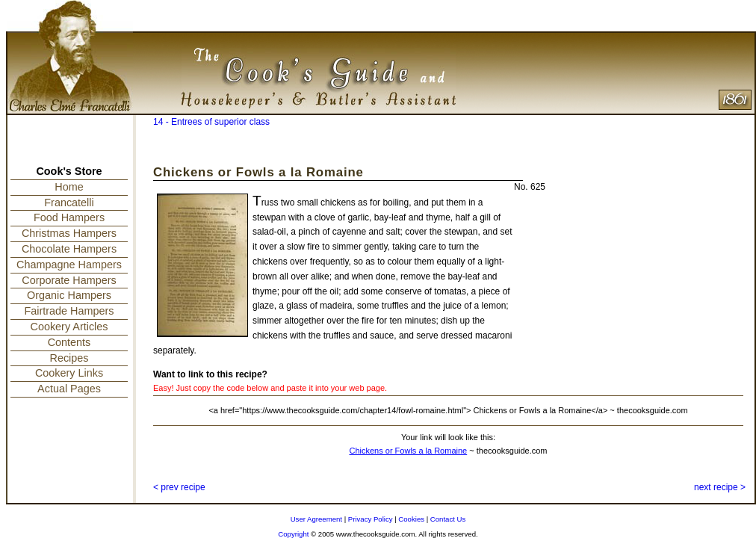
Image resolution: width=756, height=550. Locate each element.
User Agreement (316, 519)
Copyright (293, 534)
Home (69, 187)
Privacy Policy (371, 519)
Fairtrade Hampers (69, 311)
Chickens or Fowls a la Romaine (408, 451)
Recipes (69, 358)
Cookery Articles (69, 327)
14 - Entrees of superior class (211, 122)
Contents (69, 342)
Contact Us (448, 519)
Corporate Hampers (69, 280)
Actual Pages (69, 389)
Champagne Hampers (69, 265)
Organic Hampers (69, 295)
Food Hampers (69, 217)
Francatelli (69, 203)
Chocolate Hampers (69, 249)
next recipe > (720, 487)
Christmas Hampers (69, 233)
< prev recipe (179, 487)
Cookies (411, 519)
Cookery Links (69, 373)
